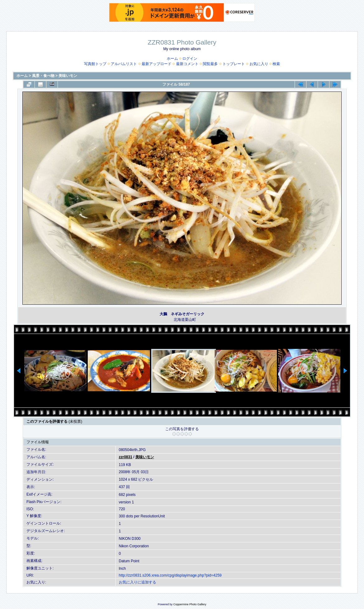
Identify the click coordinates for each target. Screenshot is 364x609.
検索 (276, 64)
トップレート (234, 64)
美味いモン (68, 76)
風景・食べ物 (43, 76)
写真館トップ (95, 64)
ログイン (190, 59)
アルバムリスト (124, 64)
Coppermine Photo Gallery (190, 604)
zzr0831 (126, 457)
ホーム (172, 59)
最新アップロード (156, 64)
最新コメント (187, 64)
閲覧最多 (210, 64)
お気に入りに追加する (138, 582)
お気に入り (259, 64)
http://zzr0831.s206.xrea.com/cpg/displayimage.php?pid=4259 (170, 575)
